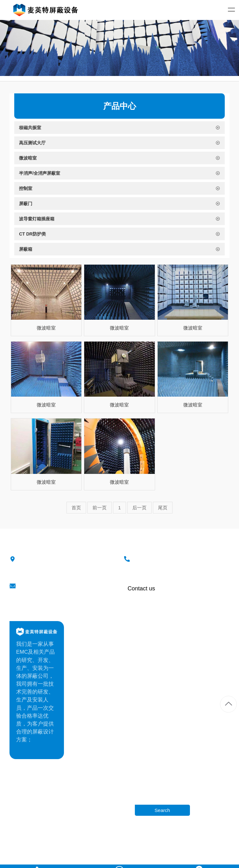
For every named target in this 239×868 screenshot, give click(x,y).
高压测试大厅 (196, 648)
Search (162, 810)
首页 (76, 507)
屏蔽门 (188, 691)
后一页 (139, 507)
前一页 (100, 507)
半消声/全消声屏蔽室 (204, 670)
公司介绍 (117, 638)
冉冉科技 (163, 840)
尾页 (163, 507)
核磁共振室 (193, 638)
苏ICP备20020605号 (193, 840)
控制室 (188, 680)
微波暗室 (46, 328)
